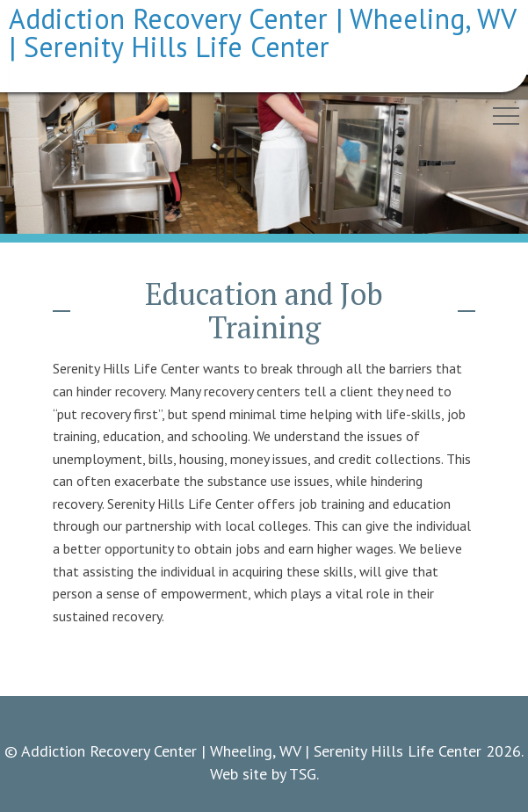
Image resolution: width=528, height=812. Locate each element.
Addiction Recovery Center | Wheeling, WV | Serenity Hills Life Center (262, 33)
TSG (303, 774)
